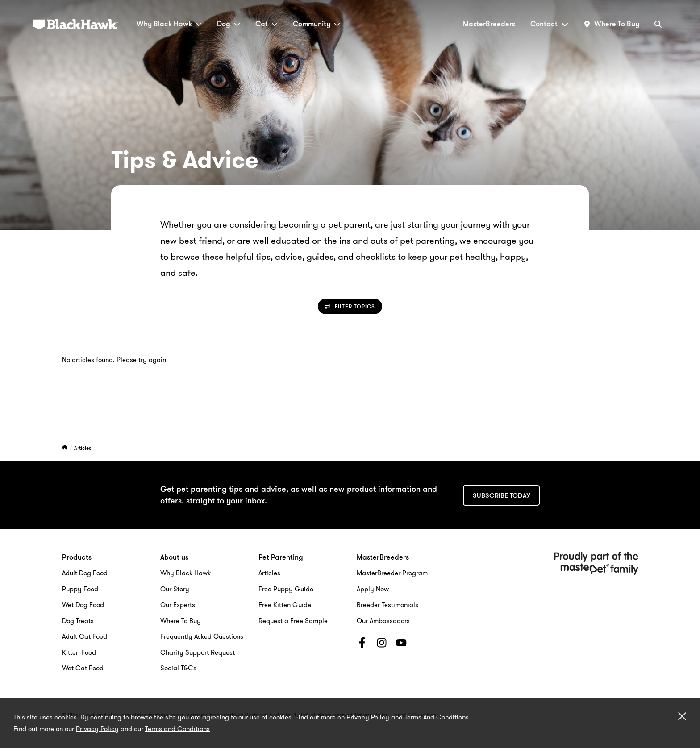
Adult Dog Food (85, 573)
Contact (549, 24)
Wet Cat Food (83, 668)
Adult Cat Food (85, 636)
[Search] (658, 24)
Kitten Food (79, 652)
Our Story (175, 589)
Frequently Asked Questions (202, 636)
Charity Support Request (198, 652)
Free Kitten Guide (285, 605)
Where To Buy (181, 621)
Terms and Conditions (177, 729)
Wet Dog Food (83, 605)
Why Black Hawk (169, 24)
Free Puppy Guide (286, 589)
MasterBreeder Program (392, 573)
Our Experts (178, 605)
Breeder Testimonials (387, 605)
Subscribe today (502, 495)
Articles (83, 448)
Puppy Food (80, 589)
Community (317, 24)
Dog (229, 24)
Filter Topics (350, 306)
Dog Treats (78, 621)
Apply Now (373, 589)
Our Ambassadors (383, 621)
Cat (267, 24)
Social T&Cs (178, 668)
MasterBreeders (489, 24)
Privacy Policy (97, 729)
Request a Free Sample (293, 621)
